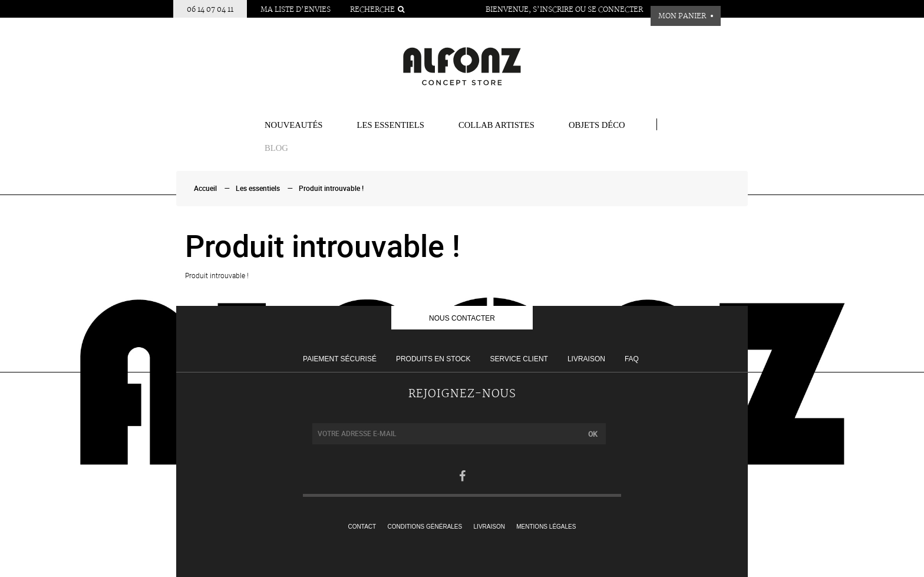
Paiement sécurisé (340, 359)
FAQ (632, 359)
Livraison (586, 359)
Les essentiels (391, 125)
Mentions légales (546, 527)
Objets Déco (597, 125)
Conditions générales (425, 527)
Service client (519, 359)
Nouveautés (294, 125)
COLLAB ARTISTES (496, 125)
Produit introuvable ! (331, 189)
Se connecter (615, 10)
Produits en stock (433, 359)
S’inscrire (553, 10)
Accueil (205, 189)
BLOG (276, 148)
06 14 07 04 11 (210, 10)
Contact (362, 527)
